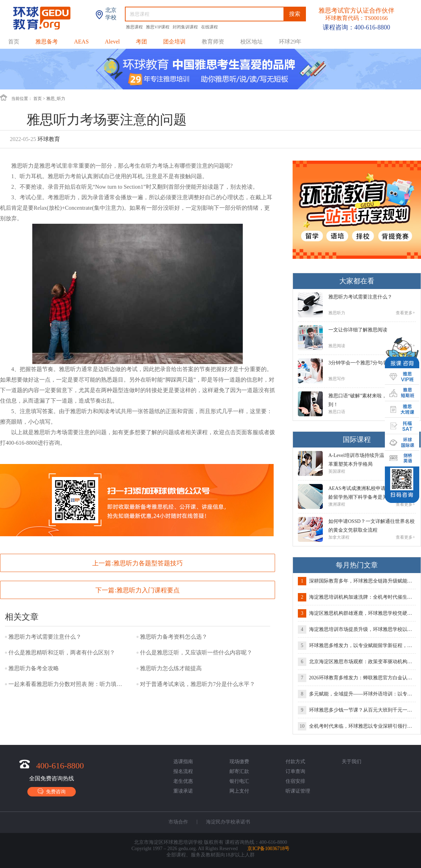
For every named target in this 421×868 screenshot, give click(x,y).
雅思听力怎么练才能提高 (171, 668)
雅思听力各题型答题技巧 (148, 563)
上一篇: (137, 563)
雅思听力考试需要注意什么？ (45, 637)
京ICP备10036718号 (268, 849)
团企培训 (174, 42)
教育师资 (213, 42)
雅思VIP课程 (158, 27)
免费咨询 (52, 791)
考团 (141, 42)
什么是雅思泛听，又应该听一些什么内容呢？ (196, 652)
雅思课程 (135, 27)
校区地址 (252, 42)
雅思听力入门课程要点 (148, 590)
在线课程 (209, 27)
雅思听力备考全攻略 (34, 668)
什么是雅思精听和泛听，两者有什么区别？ (62, 652)
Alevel (112, 42)
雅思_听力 (56, 99)
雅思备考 (47, 42)
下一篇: (137, 590)
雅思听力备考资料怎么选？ (174, 637)
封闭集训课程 (186, 27)
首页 (14, 42)
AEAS (81, 42)
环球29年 (290, 42)
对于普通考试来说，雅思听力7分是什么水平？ (198, 684)
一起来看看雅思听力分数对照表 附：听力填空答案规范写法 (66, 684)
